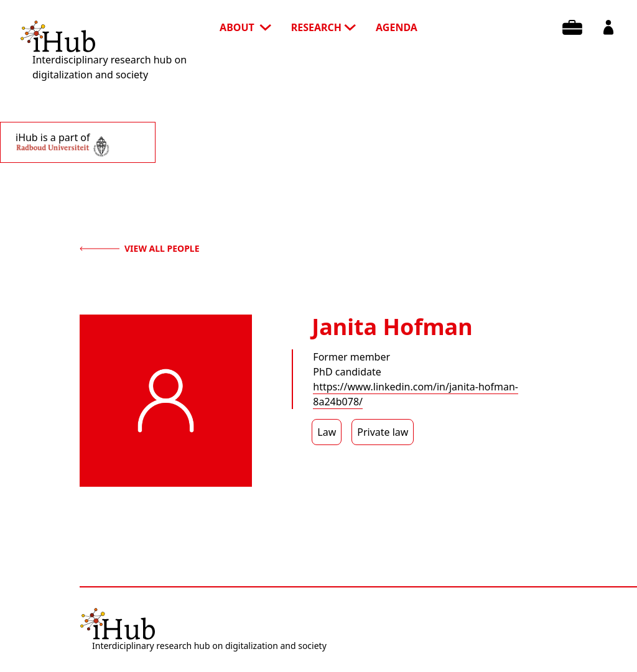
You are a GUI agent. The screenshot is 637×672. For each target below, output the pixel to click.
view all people (140, 248)
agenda (397, 27)
